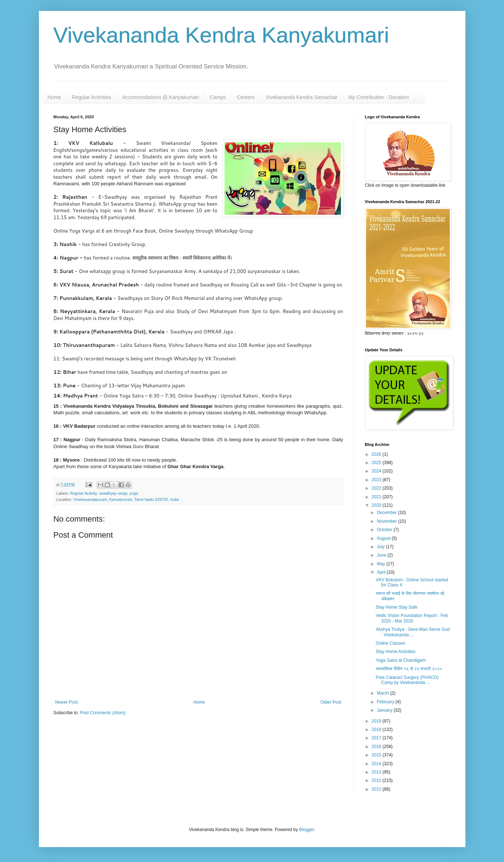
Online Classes (390, 643)
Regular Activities (92, 97)
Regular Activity (83, 493)
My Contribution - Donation (379, 97)
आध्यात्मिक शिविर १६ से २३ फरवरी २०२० (409, 669)
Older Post (331, 702)
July (381, 547)
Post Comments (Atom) (103, 713)
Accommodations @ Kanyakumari (160, 97)
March (383, 693)
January (385, 710)
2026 (377, 454)
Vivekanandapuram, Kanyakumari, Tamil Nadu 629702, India (126, 499)
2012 (377, 780)
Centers (246, 97)
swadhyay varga (113, 493)
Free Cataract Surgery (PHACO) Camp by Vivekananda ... (407, 680)
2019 (377, 721)
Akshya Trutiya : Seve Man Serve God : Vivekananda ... (412, 632)
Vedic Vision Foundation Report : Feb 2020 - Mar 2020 (412, 618)
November (387, 521)
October (385, 530)
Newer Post (67, 702)
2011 (377, 789)
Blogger (307, 830)
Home (54, 97)
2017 (377, 738)
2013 (377, 772)
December (387, 513)
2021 (377, 497)
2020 (377, 505)
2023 (377, 480)
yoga (134, 493)
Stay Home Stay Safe (396, 607)
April (382, 572)
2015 (377, 755)
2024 (377, 471)
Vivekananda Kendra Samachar (301, 97)
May (381, 564)
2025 (377, 463)
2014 (377, 764)
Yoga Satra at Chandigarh (401, 660)
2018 (377, 729)
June (382, 555)
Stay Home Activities (395, 652)
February (386, 702)
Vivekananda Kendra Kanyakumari (221, 35)
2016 (377, 747)
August (384, 538)
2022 (377, 488)
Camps (218, 97)
